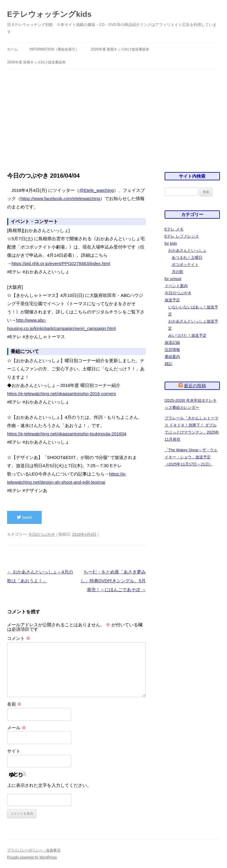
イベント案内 (176, 286)
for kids (171, 243)
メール (17, 728)
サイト (14, 751)
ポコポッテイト (185, 265)
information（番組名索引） (54, 49)
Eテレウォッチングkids (49, 14)
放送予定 (172, 300)
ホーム (12, 49)
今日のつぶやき (42, 534)
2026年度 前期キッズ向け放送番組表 (36, 62)
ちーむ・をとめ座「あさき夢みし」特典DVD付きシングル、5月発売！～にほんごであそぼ (113, 581)
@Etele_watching (97, 190)
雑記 (168, 364)
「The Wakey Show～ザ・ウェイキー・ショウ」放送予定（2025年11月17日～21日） (191, 457)
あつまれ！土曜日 (187, 258)
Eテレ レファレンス (182, 236)
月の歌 (177, 272)
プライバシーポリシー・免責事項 (34, 850)
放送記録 (172, 343)
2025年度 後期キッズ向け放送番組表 (120, 49)
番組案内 (172, 357)
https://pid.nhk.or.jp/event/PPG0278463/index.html (61, 263)
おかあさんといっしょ (187, 250)
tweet (24, 517)
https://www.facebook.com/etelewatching (60, 198)
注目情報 (172, 350)
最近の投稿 (195, 386)
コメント (19, 638)
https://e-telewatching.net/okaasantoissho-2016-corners (62, 394)
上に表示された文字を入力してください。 (49, 785)
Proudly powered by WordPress (32, 857)
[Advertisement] (113, 114)
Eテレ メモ (174, 229)
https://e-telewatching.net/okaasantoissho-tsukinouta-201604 (67, 434)
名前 (14, 704)
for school (173, 279)
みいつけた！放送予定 (187, 335)
